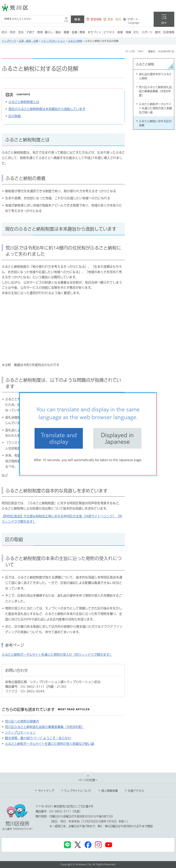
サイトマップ (46, 791)
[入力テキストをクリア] (66, 19)
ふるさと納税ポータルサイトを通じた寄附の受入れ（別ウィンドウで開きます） (57, 655)
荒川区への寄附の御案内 (22, 721)
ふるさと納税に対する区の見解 (155, 123)
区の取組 (15, 116)
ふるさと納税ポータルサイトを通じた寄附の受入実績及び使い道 (49, 744)
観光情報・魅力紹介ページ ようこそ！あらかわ (38, 738)
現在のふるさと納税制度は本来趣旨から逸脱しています (47, 109)
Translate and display (59, 438)
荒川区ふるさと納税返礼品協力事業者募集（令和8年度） (45, 727)
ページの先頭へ (88, 780)
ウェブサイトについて (78, 791)
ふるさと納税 (75, 41)
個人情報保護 (109, 791)
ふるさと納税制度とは (24, 102)
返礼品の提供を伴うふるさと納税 (155, 76)
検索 (78, 19)
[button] (94, 19)
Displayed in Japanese (117, 438)
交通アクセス (136, 791)
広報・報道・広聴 (29, 41)
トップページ (9, 41)
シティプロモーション (53, 41)
